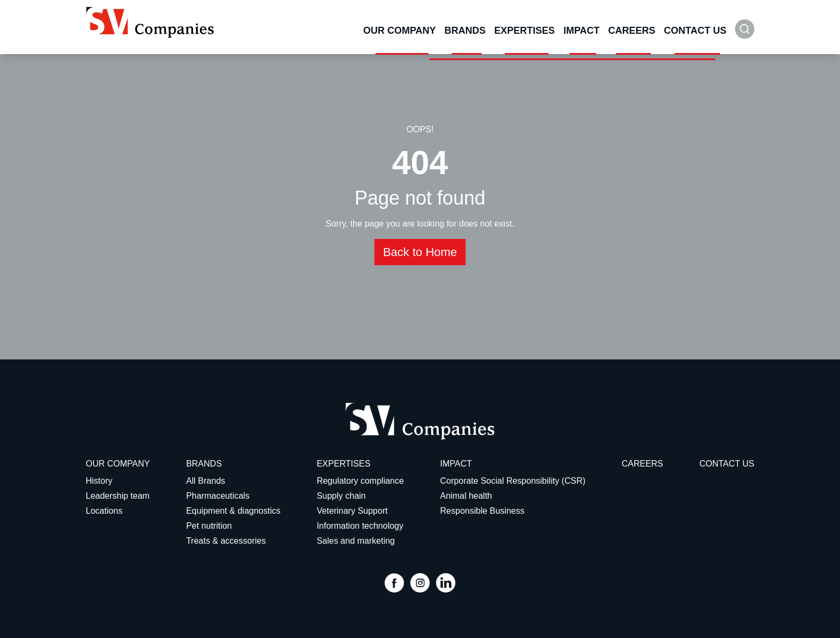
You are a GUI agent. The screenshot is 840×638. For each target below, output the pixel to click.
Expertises (525, 31)
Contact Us (695, 31)
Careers (632, 31)
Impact (582, 31)
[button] (745, 35)
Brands (465, 31)
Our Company (400, 31)
